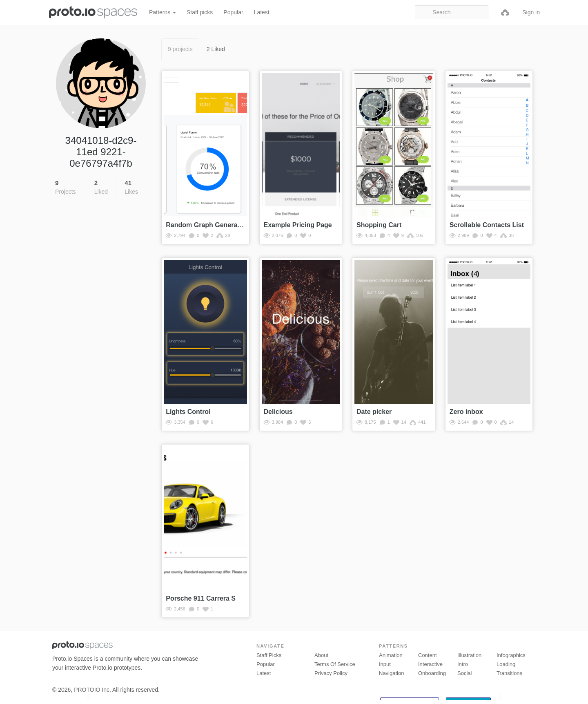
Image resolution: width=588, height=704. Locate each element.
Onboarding (432, 673)
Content (428, 655)
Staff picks (200, 12)
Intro (463, 664)
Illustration (469, 655)
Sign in (531, 12)
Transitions (509, 673)
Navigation (391, 673)
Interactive (430, 664)
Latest (262, 12)
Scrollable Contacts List (487, 225)
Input (385, 664)
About (321, 655)
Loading (506, 664)
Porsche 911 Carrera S (201, 598)
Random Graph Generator (206, 225)
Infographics (511, 655)
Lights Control (188, 412)
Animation (391, 655)
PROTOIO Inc (92, 690)
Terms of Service (335, 664)
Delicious (278, 412)
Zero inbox (466, 412)
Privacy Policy (331, 673)
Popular (233, 12)
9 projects (180, 49)
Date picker (374, 412)
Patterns (163, 12)
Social (464, 673)
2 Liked (216, 49)
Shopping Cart (379, 225)
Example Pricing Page (298, 225)
